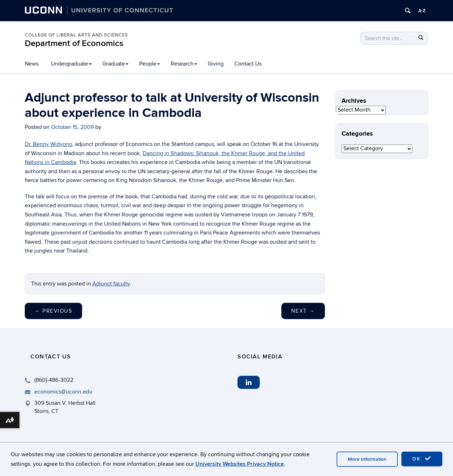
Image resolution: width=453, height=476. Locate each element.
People (150, 64)
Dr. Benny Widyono (48, 144)
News (32, 64)
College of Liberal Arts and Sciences (76, 35)
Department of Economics (74, 43)
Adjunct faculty (111, 284)
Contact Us (248, 64)
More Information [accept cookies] (367, 459)
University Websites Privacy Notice (240, 464)
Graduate (115, 64)
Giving (216, 64)
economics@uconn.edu (63, 392)
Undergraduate (71, 64)
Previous (53, 311)
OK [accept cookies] (422, 459)
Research (184, 64)
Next (303, 311)
